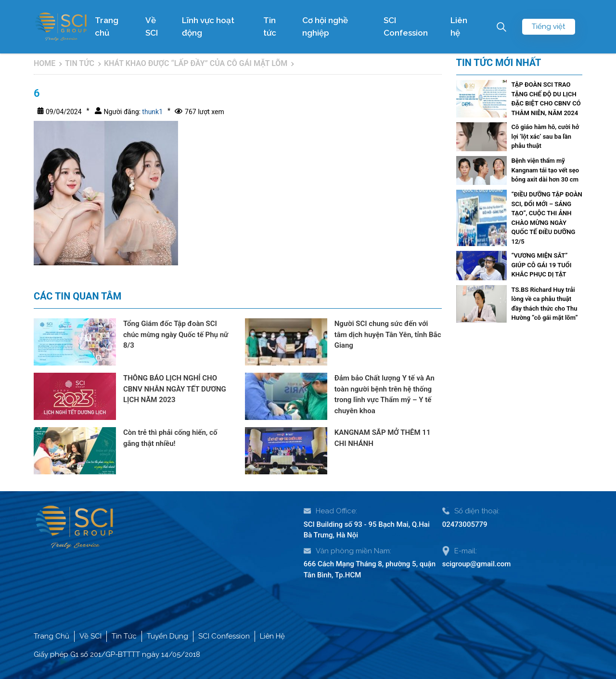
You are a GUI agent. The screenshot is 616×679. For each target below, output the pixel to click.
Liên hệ (459, 26)
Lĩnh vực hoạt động (208, 26)
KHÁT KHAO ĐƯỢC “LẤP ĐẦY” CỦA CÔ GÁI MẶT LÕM (196, 63)
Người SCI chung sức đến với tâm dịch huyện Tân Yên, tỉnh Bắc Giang (388, 334)
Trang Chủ (51, 636)
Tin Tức (124, 636)
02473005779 (465, 524)
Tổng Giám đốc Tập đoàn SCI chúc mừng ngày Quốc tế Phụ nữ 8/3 (176, 334)
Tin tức (270, 26)
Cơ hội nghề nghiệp (325, 26)
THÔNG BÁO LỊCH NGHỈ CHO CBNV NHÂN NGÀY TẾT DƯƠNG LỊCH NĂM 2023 (175, 389)
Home (45, 63)
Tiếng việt (548, 26)
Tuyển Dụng (167, 636)
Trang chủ (107, 26)
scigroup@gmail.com (477, 564)
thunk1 (152, 112)
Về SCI (152, 26)
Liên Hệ (272, 636)
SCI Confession (406, 26)
